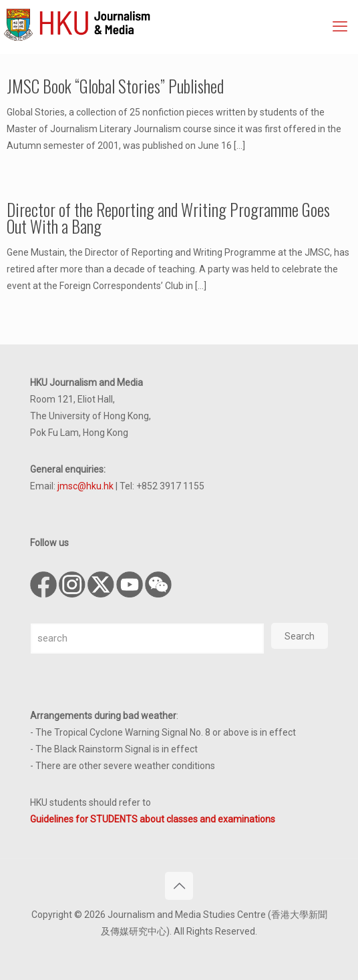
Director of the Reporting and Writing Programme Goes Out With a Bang (168, 218)
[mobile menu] (340, 27)
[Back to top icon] (179, 886)
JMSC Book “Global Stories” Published (115, 86)
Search (300, 636)
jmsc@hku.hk (85, 486)
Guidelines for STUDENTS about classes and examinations (153, 819)
